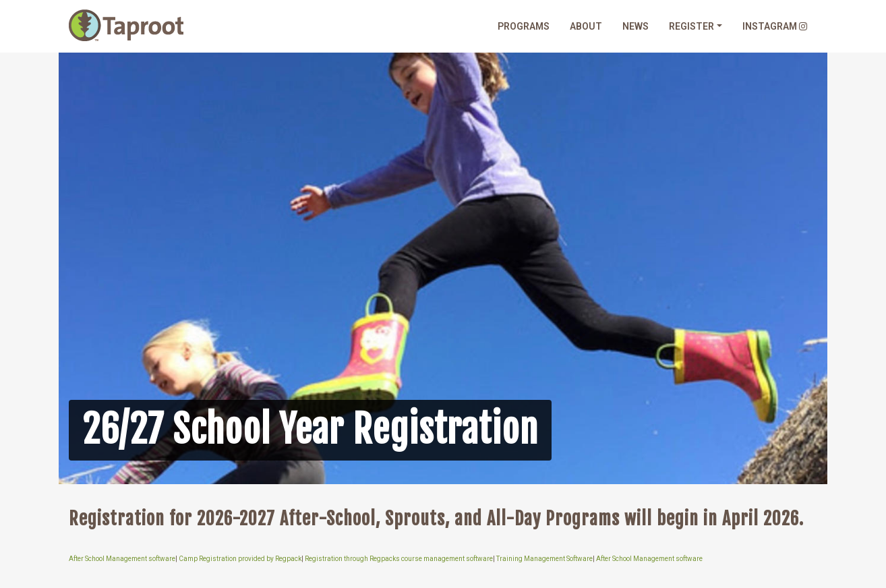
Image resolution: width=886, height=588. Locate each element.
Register (691, 26)
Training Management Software (544, 559)
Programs (524, 26)
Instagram (775, 26)
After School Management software (122, 559)
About (586, 26)
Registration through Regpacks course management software (399, 559)
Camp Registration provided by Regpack (240, 559)
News (636, 26)
